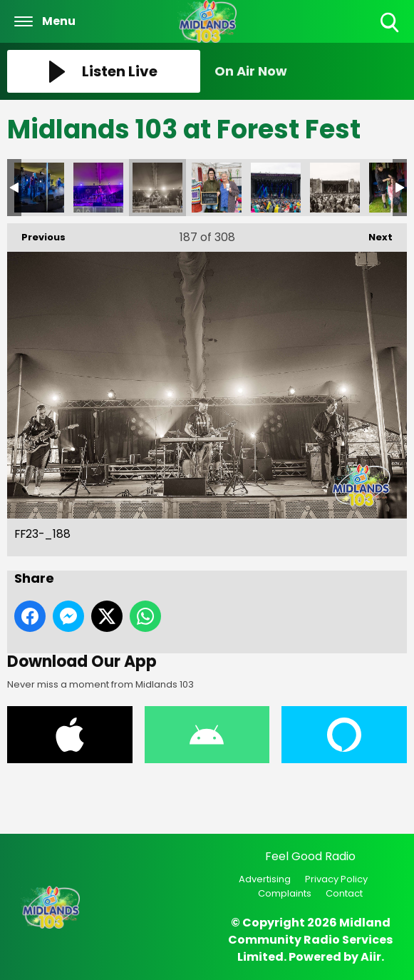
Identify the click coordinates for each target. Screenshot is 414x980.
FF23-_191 (335, 188)
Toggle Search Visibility (391, 23)
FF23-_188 (157, 188)
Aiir (371, 957)
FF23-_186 (39, 188)
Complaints (285, 893)
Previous (36, 234)
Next (373, 234)
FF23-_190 (276, 188)
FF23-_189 (217, 188)
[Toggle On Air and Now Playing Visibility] (311, 71)
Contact (344, 893)
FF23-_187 (98, 188)
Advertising (265, 879)
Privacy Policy (336, 879)
